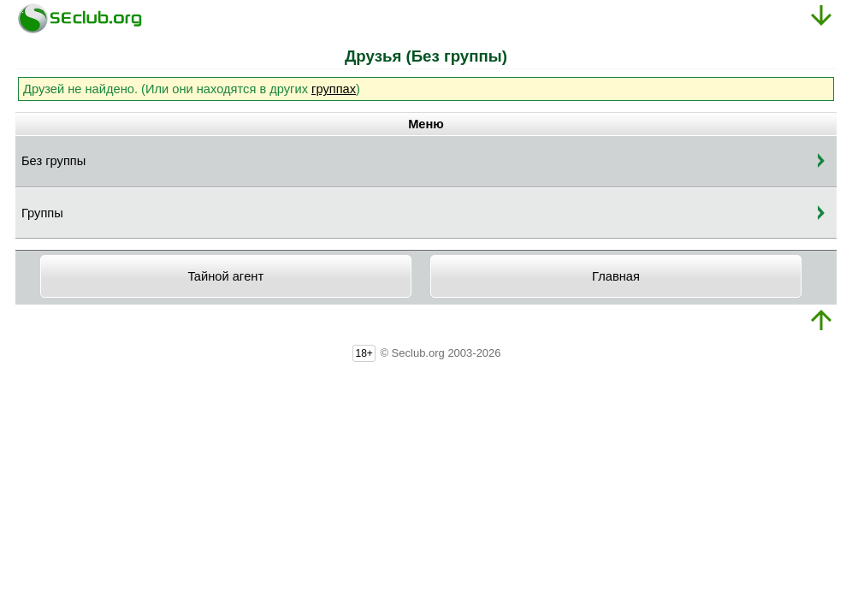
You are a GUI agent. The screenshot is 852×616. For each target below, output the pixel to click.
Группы (42, 213)
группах (334, 89)
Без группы (53, 161)
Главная (616, 276)
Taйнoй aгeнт (226, 276)
